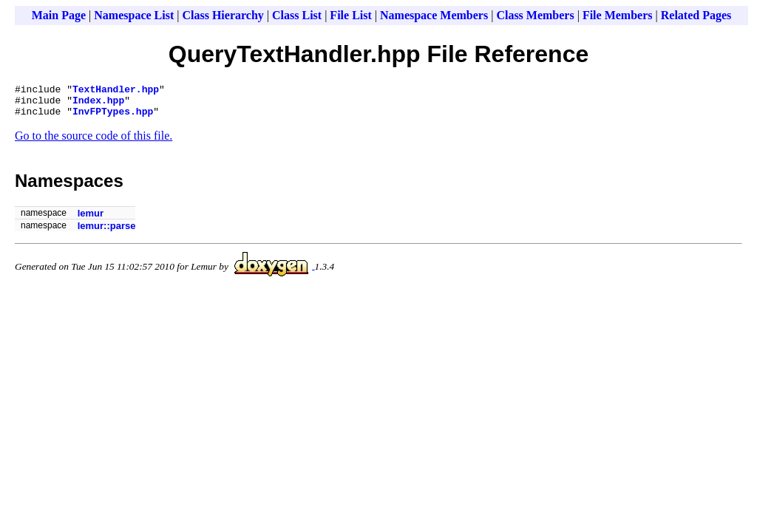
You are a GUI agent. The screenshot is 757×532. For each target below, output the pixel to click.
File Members (618, 15)
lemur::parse (107, 232)
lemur (91, 220)
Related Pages (696, 15)
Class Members (535, 15)
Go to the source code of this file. (94, 142)
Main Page (59, 15)
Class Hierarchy (223, 15)
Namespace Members (434, 15)
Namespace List (134, 15)
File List (350, 15)
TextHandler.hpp (116, 91)
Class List (297, 15)
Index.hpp (98, 104)
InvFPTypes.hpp (113, 117)
